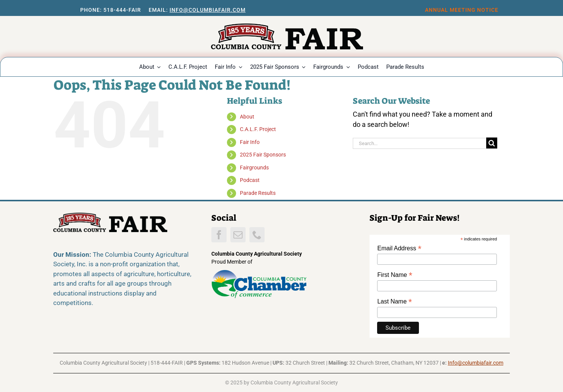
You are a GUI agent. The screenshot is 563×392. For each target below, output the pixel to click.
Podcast (250, 180)
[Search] (492, 143)
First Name (395, 275)
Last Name (394, 301)
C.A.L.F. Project (258, 129)
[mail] (238, 235)
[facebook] (219, 235)
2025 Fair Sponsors (263, 155)
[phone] (257, 235)
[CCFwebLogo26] (287, 27)
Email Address (399, 248)
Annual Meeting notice (462, 10)
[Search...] (419, 143)
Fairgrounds (254, 168)
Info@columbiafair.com (208, 10)
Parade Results (258, 193)
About (247, 117)
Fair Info (250, 142)
